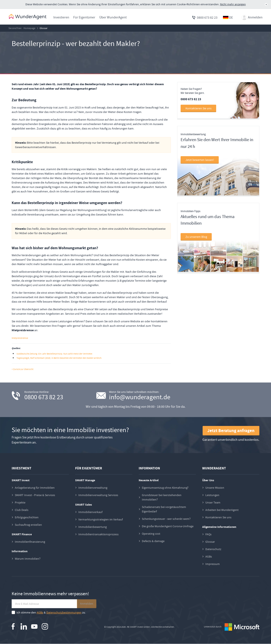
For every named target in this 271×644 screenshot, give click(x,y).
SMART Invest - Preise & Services (35, 495)
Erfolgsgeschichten (27, 517)
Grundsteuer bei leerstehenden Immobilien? (162, 497)
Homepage (31, 28)
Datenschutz (213, 549)
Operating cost (151, 534)
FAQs (208, 534)
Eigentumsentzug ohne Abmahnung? (165, 488)
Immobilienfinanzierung (30, 542)
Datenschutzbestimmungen (64, 613)
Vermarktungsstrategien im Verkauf (101, 519)
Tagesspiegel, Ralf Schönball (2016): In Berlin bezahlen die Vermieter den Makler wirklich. (59, 358)
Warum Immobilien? (28, 559)
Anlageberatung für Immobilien (35, 488)
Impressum (213, 564)
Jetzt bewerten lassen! (200, 160)
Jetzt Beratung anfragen (231, 431)
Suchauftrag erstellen (28, 525)
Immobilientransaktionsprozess (98, 534)
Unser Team (213, 502)
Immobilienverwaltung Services (98, 495)
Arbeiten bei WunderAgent (222, 510)
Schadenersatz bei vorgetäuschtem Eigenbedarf (164, 509)
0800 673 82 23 (207, 17)
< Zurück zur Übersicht (23, 369)
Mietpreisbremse (20, 338)
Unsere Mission (215, 488)
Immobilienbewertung (93, 527)
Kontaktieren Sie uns (198, 108)
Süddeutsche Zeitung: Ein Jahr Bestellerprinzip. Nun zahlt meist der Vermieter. (55, 354)
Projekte (20, 502)
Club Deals (22, 510)
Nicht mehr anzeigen (233, 4)
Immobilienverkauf (90, 512)
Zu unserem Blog (196, 237)
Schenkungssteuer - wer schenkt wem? (166, 519)
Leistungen (212, 495)
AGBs (209, 556)
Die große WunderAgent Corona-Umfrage (168, 526)
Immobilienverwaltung (93, 488)
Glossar (45, 28)
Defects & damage (153, 541)
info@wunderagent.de (140, 397)
